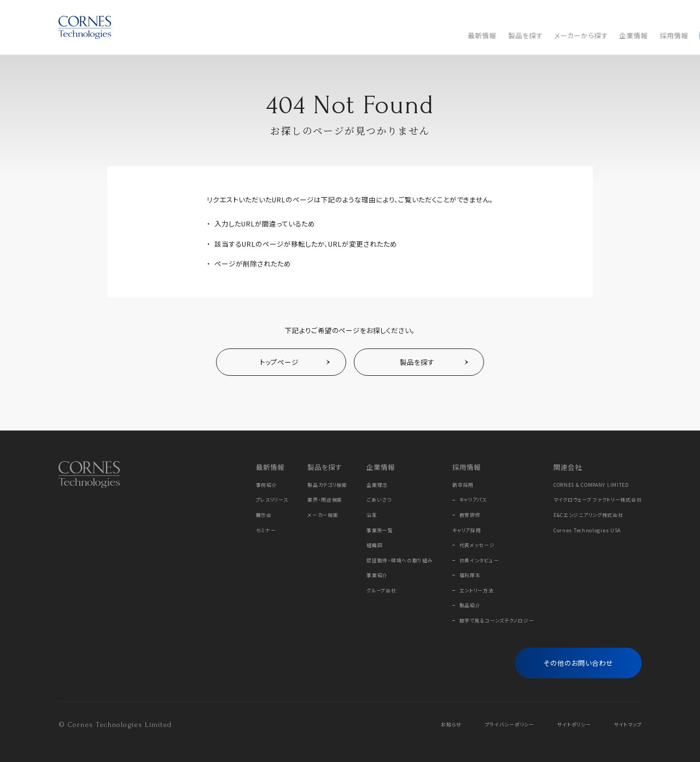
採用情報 (388, 36)
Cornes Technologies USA (587, 530)
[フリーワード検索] (623, 36)
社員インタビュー (479, 560)
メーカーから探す (295, 36)
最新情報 (197, 36)
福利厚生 (470, 575)
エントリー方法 (477, 591)
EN (637, 13)
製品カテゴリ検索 (327, 485)
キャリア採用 (466, 530)
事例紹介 (267, 485)
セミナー (266, 530)
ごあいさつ (379, 500)
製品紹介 (470, 605)
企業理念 (377, 485)
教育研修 (470, 515)
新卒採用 (463, 485)
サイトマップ (628, 725)
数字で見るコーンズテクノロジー (497, 621)
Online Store (579, 13)
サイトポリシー (574, 725)
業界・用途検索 (325, 500)
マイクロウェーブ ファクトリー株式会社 (598, 500)
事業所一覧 (380, 530)
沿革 (372, 515)
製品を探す (240, 36)
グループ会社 (381, 591)
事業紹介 (377, 575)
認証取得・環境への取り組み (399, 560)
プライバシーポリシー (510, 725)
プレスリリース (272, 500)
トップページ (279, 362)
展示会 (264, 515)
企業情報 (348, 36)
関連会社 (568, 467)
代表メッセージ (477, 545)
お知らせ (451, 725)
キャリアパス (473, 500)
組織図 (374, 545)
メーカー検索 (323, 515)
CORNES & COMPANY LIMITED (591, 485)
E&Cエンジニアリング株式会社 (588, 515)
